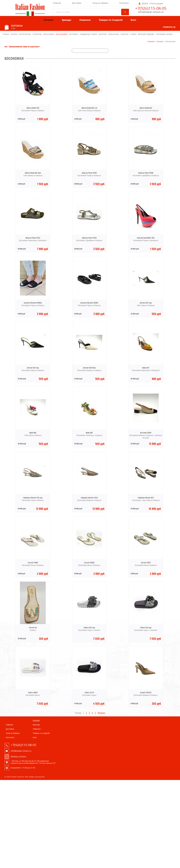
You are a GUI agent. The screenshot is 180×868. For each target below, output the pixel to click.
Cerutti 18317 (146, 563)
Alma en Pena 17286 (146, 173)
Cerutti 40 (33, 628)
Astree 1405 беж (89, 368)
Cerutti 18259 (89, 563)
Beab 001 (146, 368)
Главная (151, 41)
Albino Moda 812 (146, 108)
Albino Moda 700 (33, 108)
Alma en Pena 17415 (89, 238)
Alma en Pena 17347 (33, 238)
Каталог (160, 41)
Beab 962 (33, 433)
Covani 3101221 (146, 693)
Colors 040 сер (89, 628)
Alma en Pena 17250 (89, 173)
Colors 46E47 (33, 693)
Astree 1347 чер (146, 303)
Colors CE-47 (89, 693)
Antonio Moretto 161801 (89, 303)
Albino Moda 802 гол (89, 108)
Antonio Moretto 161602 (33, 303)
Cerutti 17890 (33, 563)
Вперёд (101, 713)
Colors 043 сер (146, 628)
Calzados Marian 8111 (146, 498)
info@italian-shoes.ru (151, 12)
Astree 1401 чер (33, 368)
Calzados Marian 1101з (89, 498)
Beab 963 (89, 433)
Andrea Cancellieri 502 (146, 238)
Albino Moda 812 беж (33, 173)
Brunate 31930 (146, 433)
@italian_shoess (18, 757)
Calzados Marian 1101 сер (33, 498)
